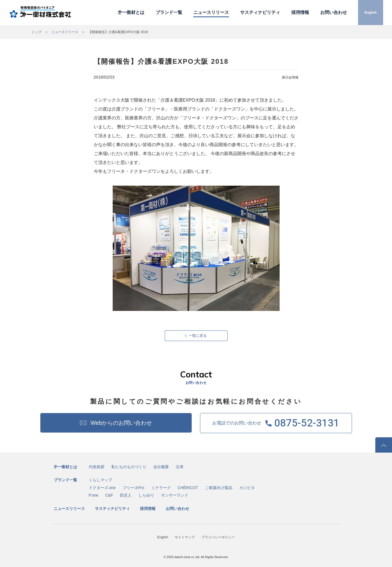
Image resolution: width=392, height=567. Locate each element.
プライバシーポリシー (218, 537)
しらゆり (146, 495)
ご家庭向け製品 (219, 488)
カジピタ (247, 488)
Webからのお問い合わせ (121, 423)
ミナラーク (161, 488)
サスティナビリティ (260, 12)
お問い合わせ (334, 12)
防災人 (126, 495)
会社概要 (161, 467)
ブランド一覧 (169, 12)
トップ (36, 32)
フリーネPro (134, 488)
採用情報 (300, 12)
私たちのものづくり (129, 467)
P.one (94, 495)
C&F (109, 495)
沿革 (180, 467)
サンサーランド (175, 495)
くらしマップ (100, 480)
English (370, 13)
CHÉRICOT (188, 488)
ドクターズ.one (102, 488)
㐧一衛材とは (131, 12)
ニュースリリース (211, 12)
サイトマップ (185, 537)
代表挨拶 (97, 467)
